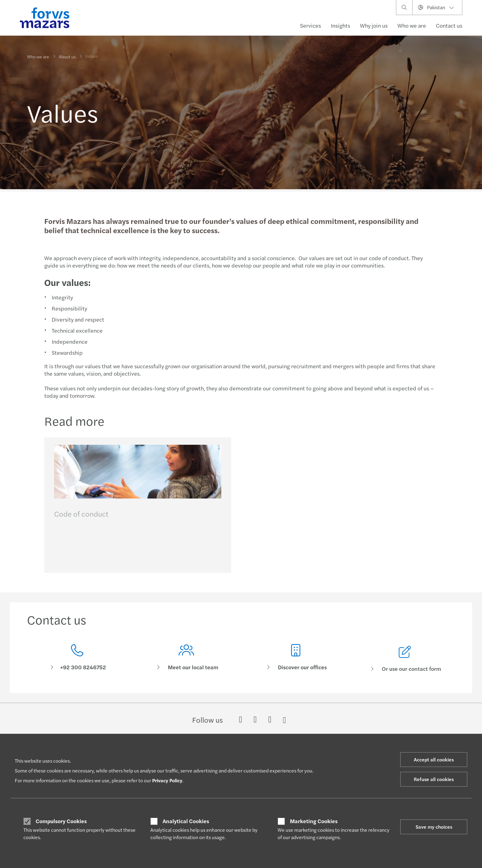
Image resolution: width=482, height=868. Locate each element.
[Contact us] (77, 661)
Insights (340, 25)
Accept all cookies (434, 759)
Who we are (412, 25)
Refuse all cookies (434, 779)
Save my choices (434, 827)
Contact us (449, 25)
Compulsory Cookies (61, 821)
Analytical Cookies (186, 821)
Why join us (374, 25)
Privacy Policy (167, 780)
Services (310, 25)
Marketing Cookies (314, 821)
